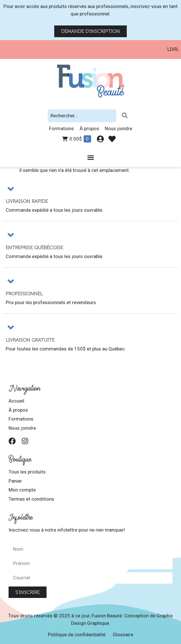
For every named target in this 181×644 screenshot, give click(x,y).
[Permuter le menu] (91, 157)
